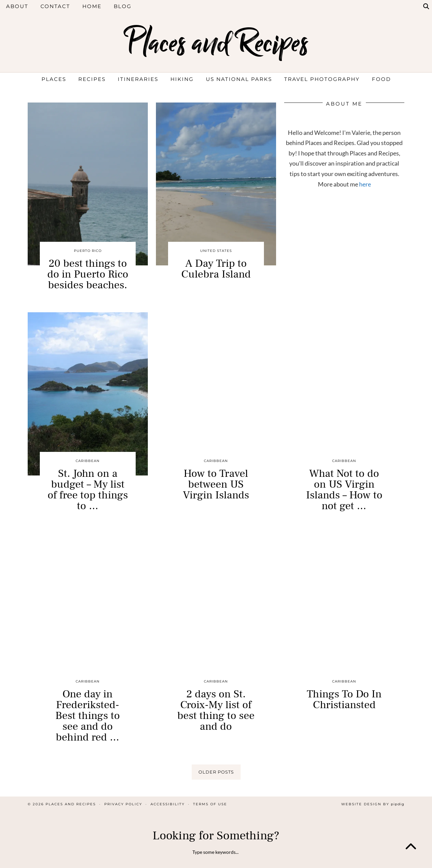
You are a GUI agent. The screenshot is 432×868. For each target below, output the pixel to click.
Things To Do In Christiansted (344, 699)
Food (381, 79)
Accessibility (168, 804)
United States (216, 251)
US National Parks (239, 79)
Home (92, 6)
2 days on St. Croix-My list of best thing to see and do (216, 710)
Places (54, 79)
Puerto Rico (88, 251)
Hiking (182, 79)
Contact (55, 6)
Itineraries (138, 79)
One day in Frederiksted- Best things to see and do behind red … (88, 716)
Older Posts (216, 772)
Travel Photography (322, 79)
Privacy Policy (123, 804)
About (17, 6)
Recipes (92, 79)
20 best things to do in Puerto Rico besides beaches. (88, 274)
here (365, 184)
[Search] (426, 6)
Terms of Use (210, 804)
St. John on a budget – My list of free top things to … (88, 490)
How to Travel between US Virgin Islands (216, 484)
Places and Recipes (216, 43)
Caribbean (88, 461)
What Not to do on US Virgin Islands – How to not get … (344, 490)
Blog (123, 6)
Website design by (373, 804)
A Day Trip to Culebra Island (216, 269)
